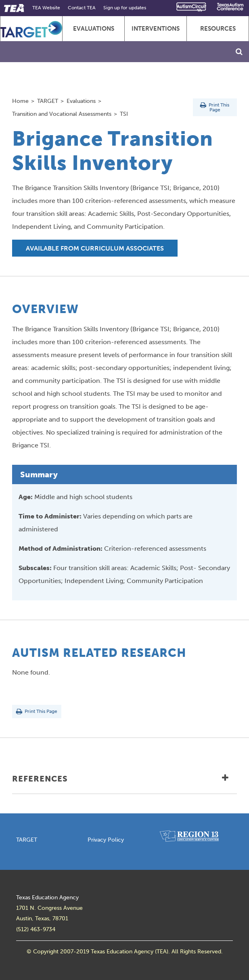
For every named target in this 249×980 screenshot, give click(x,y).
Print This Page (215, 107)
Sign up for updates (125, 8)
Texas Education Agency (47, 897)
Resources (218, 29)
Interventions (156, 29)
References (120, 779)
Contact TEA (82, 8)
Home (20, 101)
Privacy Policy (106, 840)
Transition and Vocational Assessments (62, 114)
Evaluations (94, 29)
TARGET (48, 101)
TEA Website (46, 8)
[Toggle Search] (239, 52)
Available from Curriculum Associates (95, 248)
